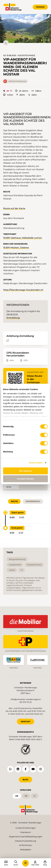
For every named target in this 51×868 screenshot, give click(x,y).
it (35, 796)
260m (21, 95)
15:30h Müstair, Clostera (16, 248)
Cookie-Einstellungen (26, 828)
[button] (25, 29)
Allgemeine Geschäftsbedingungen (26, 837)
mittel (8, 95)
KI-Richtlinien (25, 845)
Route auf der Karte (14, 208)
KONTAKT (26, 722)
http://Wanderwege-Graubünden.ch (23, 290)
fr (26, 796)
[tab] (42, 40)
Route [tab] (14, 501)
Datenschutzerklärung (26, 841)
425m (33, 95)
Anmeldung (13, 318)
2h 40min (22, 91)
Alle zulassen (25, 471)
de (17, 796)
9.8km (36, 91)
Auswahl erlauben (25, 479)
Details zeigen (36, 463)
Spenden (40, 7)
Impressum (25, 832)
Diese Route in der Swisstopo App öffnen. (35, 381)
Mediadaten (25, 850)
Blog (25, 780)
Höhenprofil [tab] (33, 501)
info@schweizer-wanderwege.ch (26, 699)
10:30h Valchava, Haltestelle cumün (23, 238)
